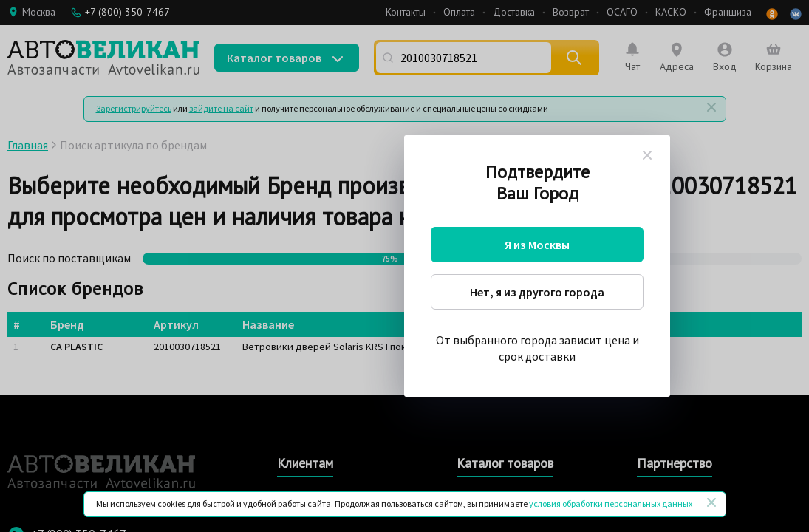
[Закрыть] (711, 502)
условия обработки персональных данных (611, 504)
